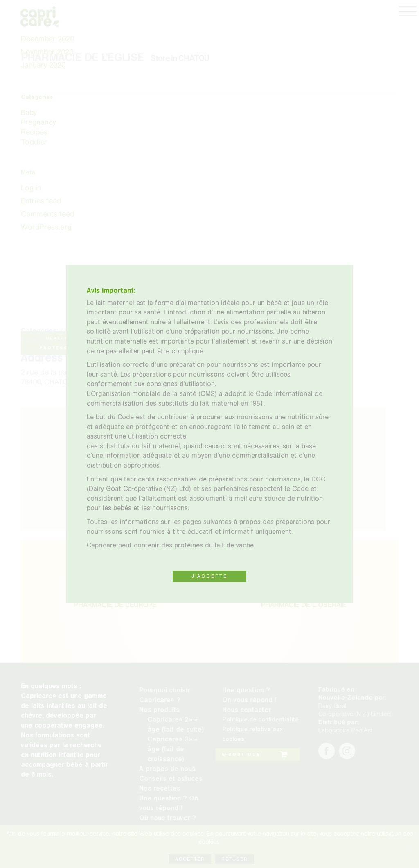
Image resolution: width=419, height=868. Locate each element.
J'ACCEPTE (209, 576)
